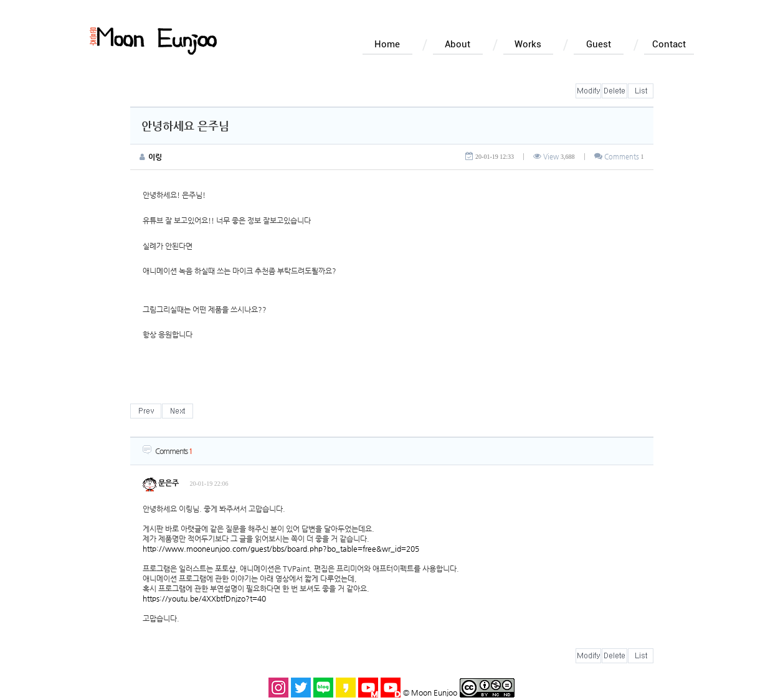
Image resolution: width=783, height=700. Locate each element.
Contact (669, 44)
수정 (588, 91)
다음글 (178, 411)
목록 (641, 91)
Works (528, 44)
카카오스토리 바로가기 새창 (346, 688)
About (458, 44)
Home (387, 44)
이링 (155, 157)
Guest (599, 44)
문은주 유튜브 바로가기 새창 (368, 688)
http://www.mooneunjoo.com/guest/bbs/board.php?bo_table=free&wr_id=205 (281, 549)
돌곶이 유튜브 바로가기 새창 (391, 688)
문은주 (161, 483)
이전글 (146, 411)
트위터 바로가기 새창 (301, 688)
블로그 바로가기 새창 (323, 688)
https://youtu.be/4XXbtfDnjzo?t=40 (204, 598)
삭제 (615, 91)
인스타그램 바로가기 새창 (278, 688)
